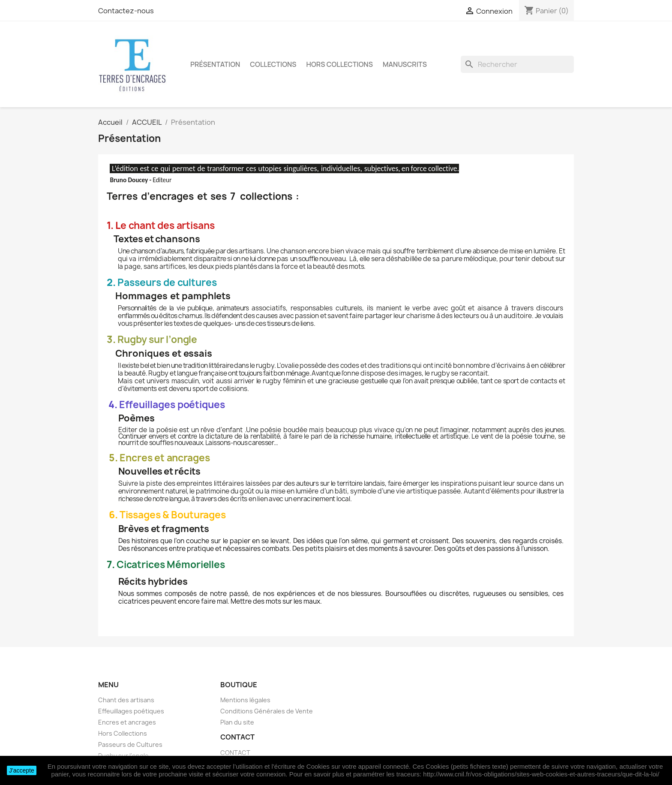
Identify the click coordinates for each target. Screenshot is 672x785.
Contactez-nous (126, 11)
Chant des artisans (126, 700)
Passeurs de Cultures (130, 744)
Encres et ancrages (127, 722)
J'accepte (22, 770)
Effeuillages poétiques (131, 711)
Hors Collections (340, 64)
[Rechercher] (517, 64)
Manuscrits (405, 64)
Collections (273, 64)
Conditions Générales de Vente (267, 711)
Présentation (215, 64)
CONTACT (235, 753)
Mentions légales (245, 700)
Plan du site (237, 722)
